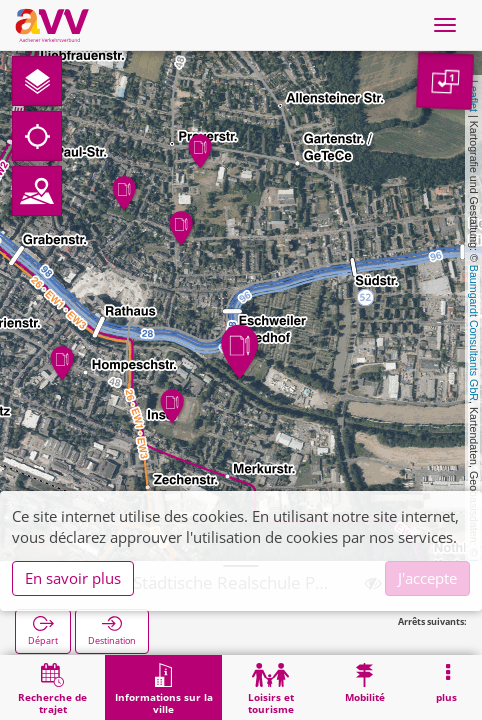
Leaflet (474, 96)
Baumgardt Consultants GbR (474, 333)
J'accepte (427, 578)
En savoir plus (73, 578)
